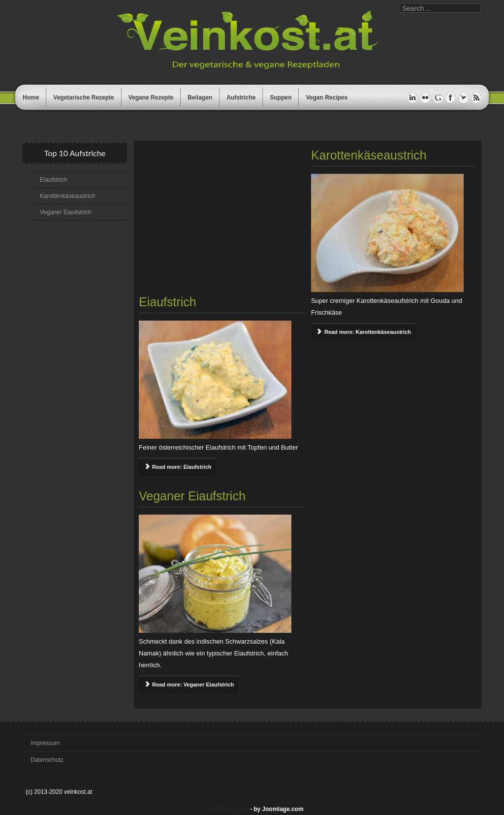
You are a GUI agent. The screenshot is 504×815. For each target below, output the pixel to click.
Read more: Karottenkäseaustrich (363, 332)
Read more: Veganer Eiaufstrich (189, 685)
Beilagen (200, 98)
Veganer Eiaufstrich (65, 212)
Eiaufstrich (54, 180)
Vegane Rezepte (151, 98)
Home (31, 98)
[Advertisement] (221, 219)
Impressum (45, 743)
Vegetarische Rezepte (83, 98)
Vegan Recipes (327, 98)
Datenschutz (47, 760)
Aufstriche (241, 98)
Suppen (281, 98)
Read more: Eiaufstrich (177, 467)
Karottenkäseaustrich (68, 196)
